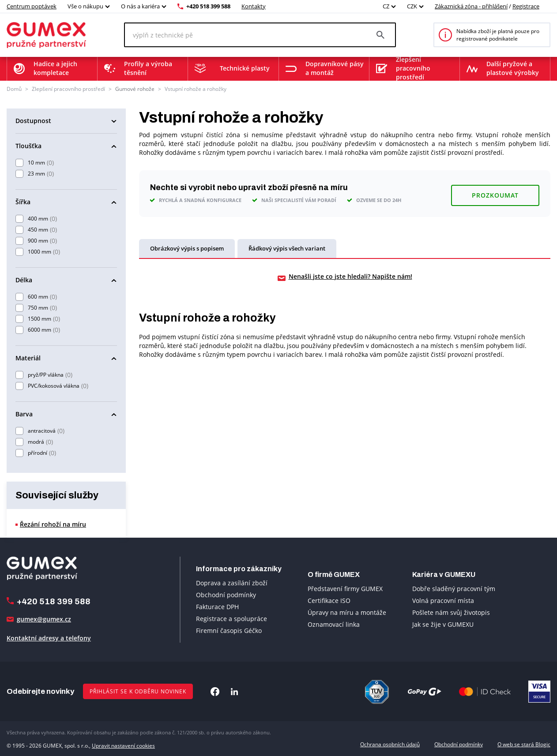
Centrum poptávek (32, 6)
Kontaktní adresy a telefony (49, 638)
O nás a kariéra (140, 6)
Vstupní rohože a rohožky (196, 89)
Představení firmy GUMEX (345, 588)
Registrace (526, 6)
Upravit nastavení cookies (123, 744)
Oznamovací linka (334, 624)
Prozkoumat (495, 191)
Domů (14, 89)
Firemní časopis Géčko (229, 630)
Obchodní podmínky (226, 594)
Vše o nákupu (85, 6)
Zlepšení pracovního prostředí (68, 89)
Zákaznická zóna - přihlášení (471, 6)
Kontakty (254, 6)
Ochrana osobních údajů (390, 744)
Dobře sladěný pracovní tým (454, 588)
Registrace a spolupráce (231, 618)
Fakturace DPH (217, 606)
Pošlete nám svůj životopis (451, 612)
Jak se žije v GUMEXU (443, 624)
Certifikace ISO (329, 600)
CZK (412, 6)
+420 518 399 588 (208, 6)
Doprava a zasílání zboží (232, 582)
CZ (386, 6)
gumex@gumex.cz (44, 619)
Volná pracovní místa (443, 600)
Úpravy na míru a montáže (347, 612)
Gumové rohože (135, 89)
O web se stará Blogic (524, 744)
